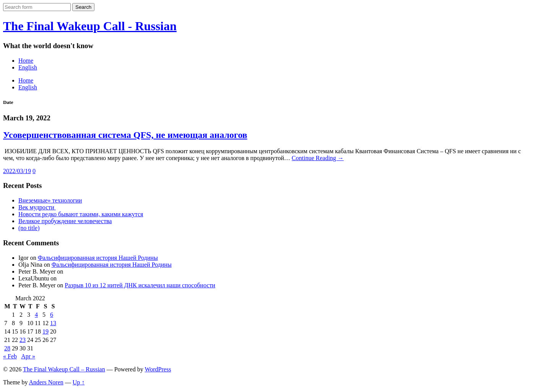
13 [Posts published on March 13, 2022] (53, 323)
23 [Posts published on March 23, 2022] (23, 340)
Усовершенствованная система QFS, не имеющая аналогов (125, 135)
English (28, 67)
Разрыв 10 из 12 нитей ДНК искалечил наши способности (140, 285)
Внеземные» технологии (50, 200)
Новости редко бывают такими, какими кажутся (81, 214)
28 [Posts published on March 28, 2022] (7, 348)
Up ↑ (79, 382)
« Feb (10, 356)
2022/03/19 (17, 171)
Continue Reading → (318, 158)
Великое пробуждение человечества (65, 221)
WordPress (158, 369)
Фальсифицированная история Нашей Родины (98, 258)
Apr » (28, 356)
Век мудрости (37, 207)
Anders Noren (46, 382)
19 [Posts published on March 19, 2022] (46, 331)
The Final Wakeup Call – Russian (64, 369)
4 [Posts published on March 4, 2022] (36, 315)
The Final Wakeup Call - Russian (90, 26)
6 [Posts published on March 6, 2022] (52, 315)
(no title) (29, 228)
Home (26, 61)
